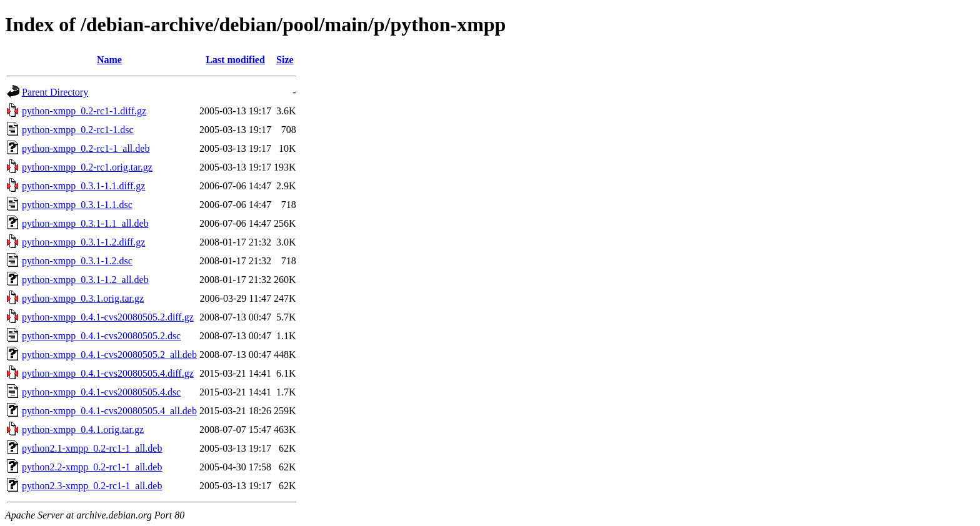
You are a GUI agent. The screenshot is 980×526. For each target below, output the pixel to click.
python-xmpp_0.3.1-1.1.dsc (77, 205)
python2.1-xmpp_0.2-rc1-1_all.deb (92, 448)
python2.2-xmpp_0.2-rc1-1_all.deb (92, 467)
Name (109, 60)
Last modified (235, 60)
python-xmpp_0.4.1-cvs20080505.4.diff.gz (108, 373)
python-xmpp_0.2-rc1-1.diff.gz (84, 111)
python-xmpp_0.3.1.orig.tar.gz (83, 298)
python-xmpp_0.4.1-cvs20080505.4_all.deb (109, 411)
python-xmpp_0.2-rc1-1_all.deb (86, 148)
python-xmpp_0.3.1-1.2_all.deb (85, 280)
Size (285, 60)
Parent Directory (55, 92)
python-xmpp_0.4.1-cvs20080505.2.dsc (101, 336)
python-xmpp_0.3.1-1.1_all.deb (85, 223)
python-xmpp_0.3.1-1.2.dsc (77, 261)
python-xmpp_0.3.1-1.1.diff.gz (83, 186)
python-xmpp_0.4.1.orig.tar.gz (83, 429)
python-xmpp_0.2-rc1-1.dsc (78, 130)
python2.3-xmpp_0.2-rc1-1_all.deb (92, 486)
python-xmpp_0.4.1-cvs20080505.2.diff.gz (108, 317)
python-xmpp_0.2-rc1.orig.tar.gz (87, 167)
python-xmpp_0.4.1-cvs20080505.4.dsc (101, 392)
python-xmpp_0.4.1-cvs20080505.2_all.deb (109, 355)
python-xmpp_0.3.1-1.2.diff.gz (83, 242)
